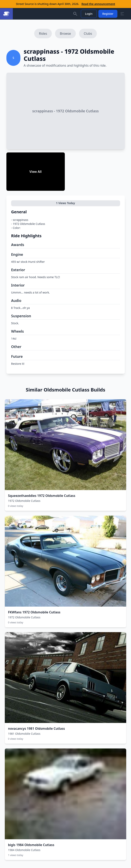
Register (108, 14)
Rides (43, 34)
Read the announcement (98, 4)
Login (89, 14)
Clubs (88, 34)
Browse (65, 34)
